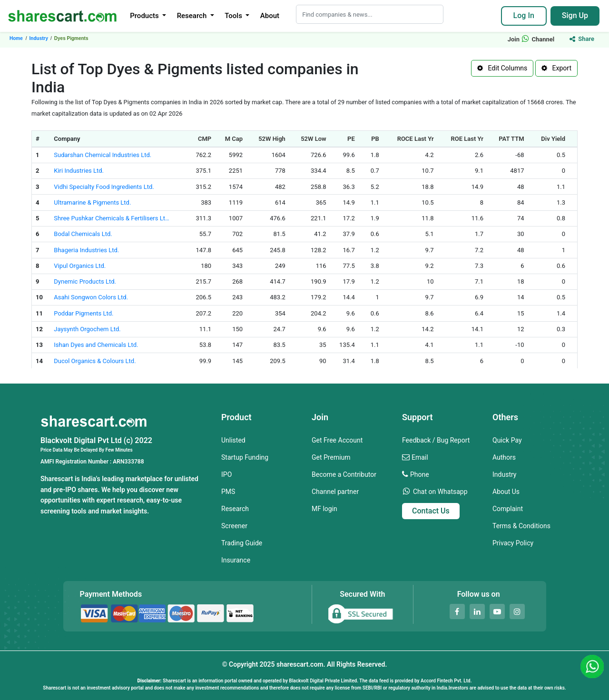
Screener (234, 526)
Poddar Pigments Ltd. (83, 313)
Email (420, 457)
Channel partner (335, 492)
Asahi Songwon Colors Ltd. (91, 297)
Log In (524, 15)
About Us (506, 492)
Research (235, 509)
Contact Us (431, 511)
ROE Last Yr (467, 139)
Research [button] (193, 16)
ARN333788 (128, 462)
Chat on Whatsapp (440, 492)
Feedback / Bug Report (436, 440)
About (270, 16)
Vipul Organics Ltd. (80, 266)
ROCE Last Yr (416, 139)
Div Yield (553, 139)
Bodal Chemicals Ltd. (83, 234)
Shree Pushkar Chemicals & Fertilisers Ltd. (112, 218)
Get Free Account (337, 440)
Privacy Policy (513, 543)
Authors (504, 457)
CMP (205, 139)
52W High (272, 139)
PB (375, 139)
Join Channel (531, 39)
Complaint (508, 509)
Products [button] (145, 16)
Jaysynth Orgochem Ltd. (87, 329)
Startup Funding (245, 457)
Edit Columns (502, 68)
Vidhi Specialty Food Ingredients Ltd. (104, 187)
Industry (504, 474)
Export (556, 68)
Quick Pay (507, 440)
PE (351, 139)
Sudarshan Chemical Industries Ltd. (103, 155)
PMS (228, 492)
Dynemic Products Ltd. (85, 281)
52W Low (313, 139)
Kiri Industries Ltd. (79, 171)
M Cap (234, 139)
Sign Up (575, 15)
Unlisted (233, 440)
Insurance (236, 560)
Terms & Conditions (521, 526)
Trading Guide (242, 543)
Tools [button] (234, 16)
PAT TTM (511, 139)
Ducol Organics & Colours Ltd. (95, 361)
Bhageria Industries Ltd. (86, 250)
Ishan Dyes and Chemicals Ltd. (96, 345)
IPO (226, 474)
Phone (420, 474)
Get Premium (331, 457)
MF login (324, 509)
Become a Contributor (344, 474)
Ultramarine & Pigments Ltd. (92, 202)
